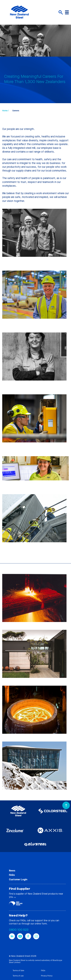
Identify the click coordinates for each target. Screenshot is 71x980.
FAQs (12, 875)
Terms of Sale (18, 971)
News (12, 871)
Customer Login (18, 879)
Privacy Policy (47, 976)
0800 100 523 (19, 930)
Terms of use (18, 976)
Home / (5, 111)
